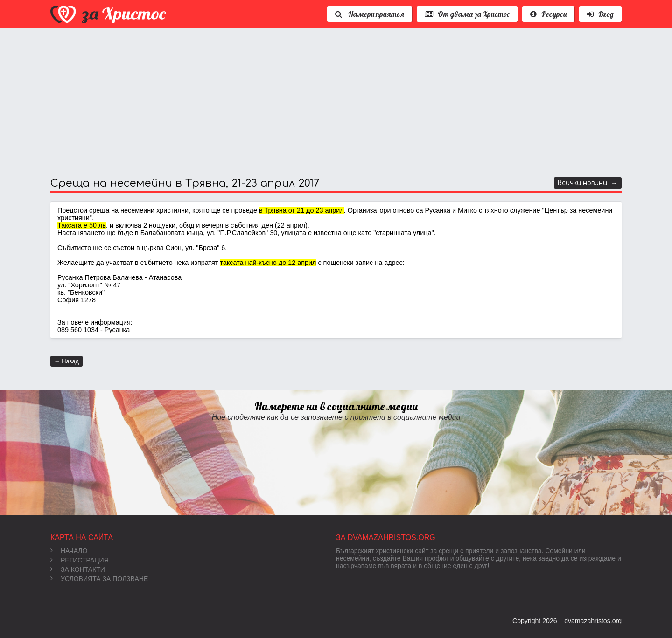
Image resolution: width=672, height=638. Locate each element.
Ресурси (548, 14)
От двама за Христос (467, 14)
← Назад (66, 361)
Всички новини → (587, 183)
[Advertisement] (330, 103)
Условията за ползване (99, 579)
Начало (69, 551)
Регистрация (80, 560)
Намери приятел (370, 14)
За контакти (78, 569)
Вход (600, 14)
